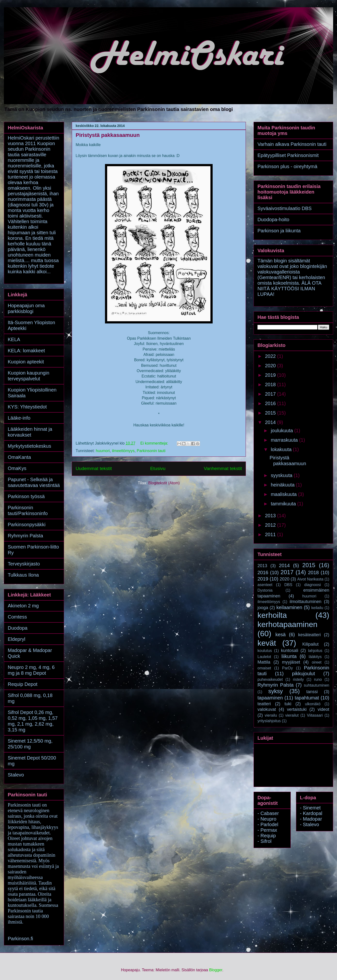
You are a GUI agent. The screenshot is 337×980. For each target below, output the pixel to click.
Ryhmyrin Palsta (25, 536)
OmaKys (17, 468)
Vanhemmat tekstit (223, 468)
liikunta (289, 656)
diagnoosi (313, 585)
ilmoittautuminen (306, 602)
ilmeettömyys (123, 451)
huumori (103, 451)
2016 (271, 403)
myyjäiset (291, 662)
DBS (288, 585)
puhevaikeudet (270, 679)
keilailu (317, 608)
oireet (317, 662)
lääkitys (315, 657)
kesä (281, 635)
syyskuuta (282, 475)
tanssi (312, 692)
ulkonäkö (313, 704)
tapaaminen (270, 698)
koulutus (265, 651)
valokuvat (267, 709)
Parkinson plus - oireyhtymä (287, 166)
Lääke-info (19, 418)
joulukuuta (283, 431)
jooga (263, 608)
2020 (271, 366)
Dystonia (265, 590)
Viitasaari (315, 715)
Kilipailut (310, 644)
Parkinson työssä (26, 496)
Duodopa (18, 628)
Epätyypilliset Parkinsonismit (288, 155)
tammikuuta (284, 504)
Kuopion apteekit (26, 362)
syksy (275, 691)
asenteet (265, 585)
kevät (267, 643)
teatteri (264, 704)
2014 (271, 422)
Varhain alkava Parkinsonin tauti (292, 144)
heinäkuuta (283, 485)
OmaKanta (19, 457)
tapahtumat (307, 698)
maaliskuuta (284, 494)
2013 (271, 516)
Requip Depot (23, 684)
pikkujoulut (303, 674)
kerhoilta (272, 615)
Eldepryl (16, 639)
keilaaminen (289, 607)
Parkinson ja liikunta (279, 231)
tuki (288, 704)
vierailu (271, 715)
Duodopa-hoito (273, 220)
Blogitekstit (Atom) (164, 483)
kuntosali (290, 651)
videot (323, 709)
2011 (271, 534)
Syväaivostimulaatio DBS (285, 208)
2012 (271, 525)
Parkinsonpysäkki (27, 525)
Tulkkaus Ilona (23, 575)
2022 (271, 356)
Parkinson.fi (20, 939)
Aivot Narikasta (310, 579)
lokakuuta (282, 449)
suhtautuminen (317, 685)
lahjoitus (315, 651)
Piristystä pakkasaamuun (108, 135)
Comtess (17, 617)
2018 (271, 384)
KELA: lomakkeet (26, 351)
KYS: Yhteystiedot (27, 407)
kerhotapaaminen (287, 624)
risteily (298, 679)
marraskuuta (285, 440)
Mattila (264, 662)
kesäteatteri (309, 635)
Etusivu (158, 468)
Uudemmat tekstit (94, 468)
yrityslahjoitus (269, 721)
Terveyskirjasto (24, 564)
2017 (271, 394)
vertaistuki (297, 709)
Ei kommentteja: (155, 443)
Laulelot (264, 657)
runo (318, 679)
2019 (271, 375)
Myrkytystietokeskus (29, 446)
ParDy (288, 668)
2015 (271, 413)
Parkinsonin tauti (151, 451)
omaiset (264, 668)
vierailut (292, 715)
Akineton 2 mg (23, 606)
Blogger (216, 970)
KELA (14, 339)
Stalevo (16, 775)
